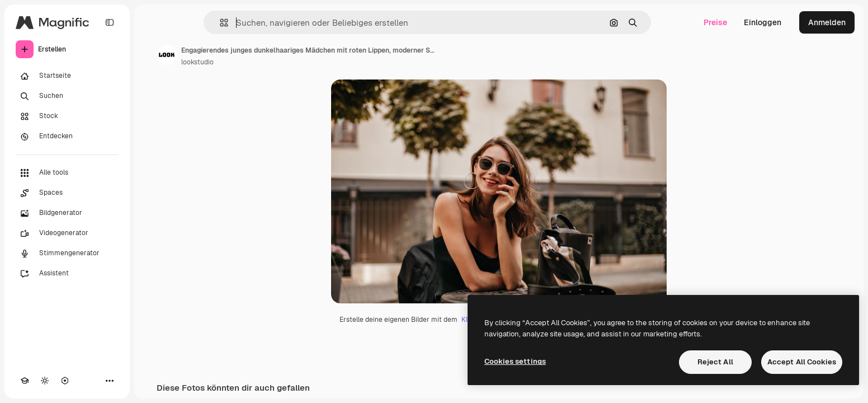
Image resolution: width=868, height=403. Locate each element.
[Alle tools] (67, 173)
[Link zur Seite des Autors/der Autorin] (167, 55)
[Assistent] (67, 274)
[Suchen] (67, 96)
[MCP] (65, 381)
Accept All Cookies (802, 362)
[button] (220, 23)
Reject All (715, 362)
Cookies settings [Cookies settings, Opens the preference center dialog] (515, 361)
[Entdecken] (67, 137)
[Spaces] (67, 193)
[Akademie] (25, 381)
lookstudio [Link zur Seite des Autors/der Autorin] (197, 62)
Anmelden (827, 22)
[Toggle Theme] (45, 381)
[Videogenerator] (67, 233)
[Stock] (67, 116)
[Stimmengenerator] (67, 254)
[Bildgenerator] (67, 213)
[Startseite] (67, 76)
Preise (715, 22)
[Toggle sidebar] (110, 22)
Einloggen (763, 22)
